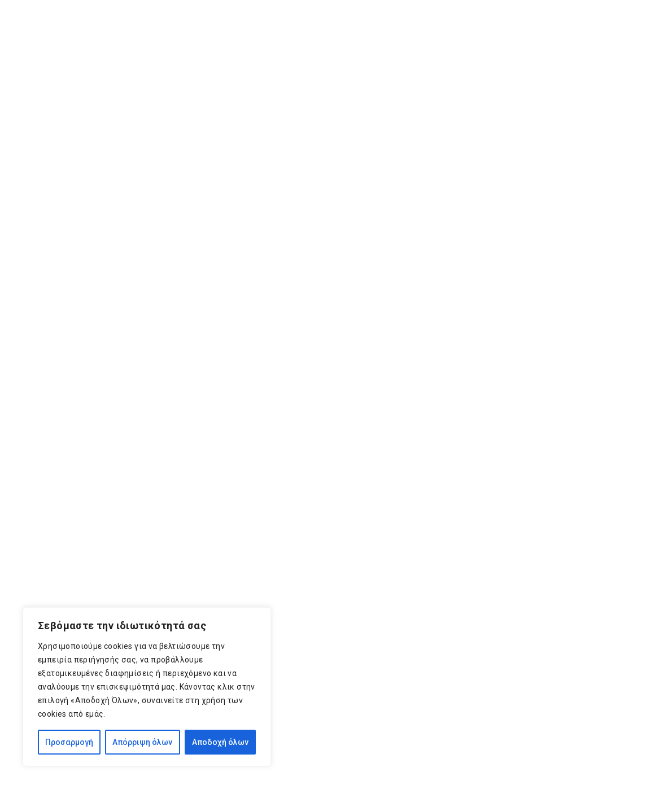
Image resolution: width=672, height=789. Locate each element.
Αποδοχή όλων (220, 742)
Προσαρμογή (69, 742)
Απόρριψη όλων (142, 742)
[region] (147, 687)
